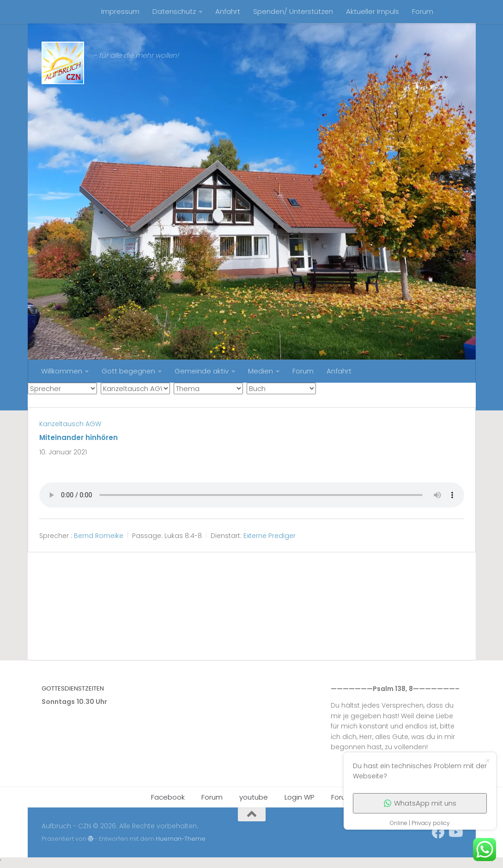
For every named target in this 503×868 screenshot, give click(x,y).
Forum (423, 11)
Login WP (300, 797)
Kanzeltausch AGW (70, 424)
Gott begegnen (128, 371)
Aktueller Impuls (373, 11)
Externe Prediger (270, 536)
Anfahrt (228, 11)
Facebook (168, 797)
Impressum (120, 11)
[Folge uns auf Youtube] (455, 832)
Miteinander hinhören (79, 437)
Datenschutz (174, 11)
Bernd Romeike (99, 536)
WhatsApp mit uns (420, 803)
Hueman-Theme (181, 839)
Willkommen (62, 371)
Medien (261, 371)
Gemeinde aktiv (202, 371)
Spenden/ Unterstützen (293, 11)
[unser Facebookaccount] (438, 832)
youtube (254, 797)
